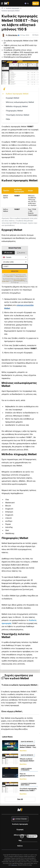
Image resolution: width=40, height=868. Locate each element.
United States (21, 819)
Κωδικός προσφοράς (20, 824)
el (28, 3)
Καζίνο (20, 846)
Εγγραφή (20, 829)
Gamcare (14, 865)
